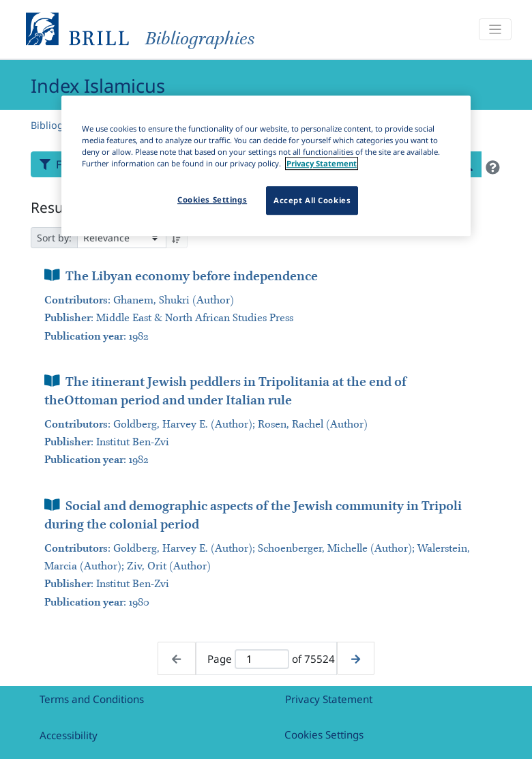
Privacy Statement (329, 699)
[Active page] (262, 659)
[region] (266, 166)
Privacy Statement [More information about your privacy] (322, 163)
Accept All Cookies (312, 200)
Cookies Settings (324, 734)
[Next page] (356, 658)
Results (55, 207)
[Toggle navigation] (495, 30)
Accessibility (69, 735)
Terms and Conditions (92, 699)
